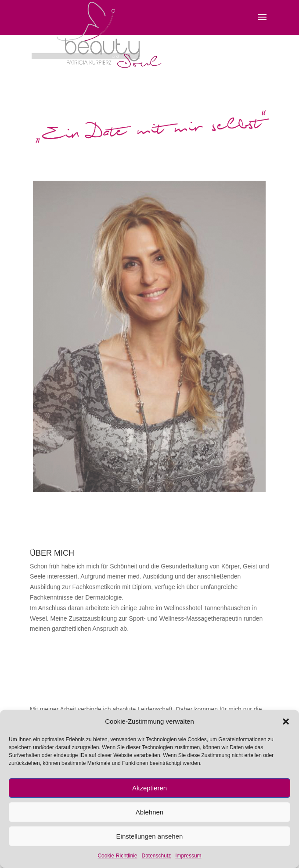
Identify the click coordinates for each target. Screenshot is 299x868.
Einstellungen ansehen (150, 836)
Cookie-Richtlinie (117, 856)
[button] (286, 722)
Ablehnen (149, 812)
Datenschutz (157, 856)
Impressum (188, 856)
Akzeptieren (149, 788)
